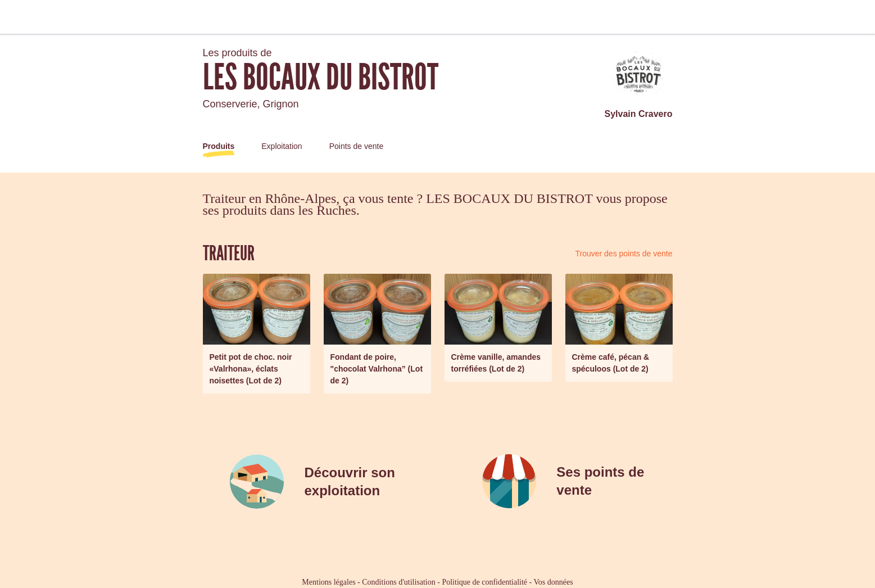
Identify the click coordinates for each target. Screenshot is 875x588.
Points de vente (357, 146)
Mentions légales (328, 582)
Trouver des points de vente (624, 254)
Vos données (554, 582)
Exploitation (282, 146)
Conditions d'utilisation (398, 582)
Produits (219, 146)
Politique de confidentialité (484, 582)
